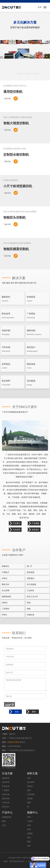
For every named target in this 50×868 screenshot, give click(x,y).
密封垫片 (6, 807)
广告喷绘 (6, 790)
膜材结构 (6, 798)
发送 (17, 712)
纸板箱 (30, 786)
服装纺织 (6, 778)
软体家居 (6, 782)
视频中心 (32, 812)
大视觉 (30, 821)
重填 (34, 712)
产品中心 (7, 812)
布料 (29, 817)
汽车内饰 (6, 803)
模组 (4, 821)
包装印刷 (6, 794)
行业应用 (17, 530)
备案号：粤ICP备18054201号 (14, 861)
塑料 (29, 790)
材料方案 (32, 773)
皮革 (29, 778)
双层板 (30, 798)
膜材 (29, 842)
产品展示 (17, 523)
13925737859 (13, 742)
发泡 (29, 825)
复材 (29, 829)
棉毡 (29, 838)
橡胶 (29, 803)
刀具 (4, 825)
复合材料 (31, 782)
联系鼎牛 (35, 530)
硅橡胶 (30, 833)
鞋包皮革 (6, 786)
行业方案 (7, 773)
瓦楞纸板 (31, 794)
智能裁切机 (7, 817)
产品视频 (35, 523)
